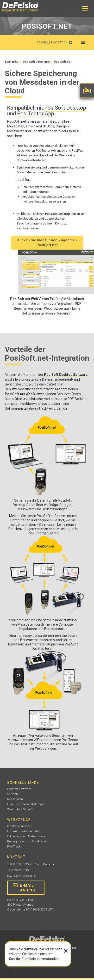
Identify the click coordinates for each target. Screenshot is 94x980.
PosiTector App (36, 114)
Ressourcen (15, 799)
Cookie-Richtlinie (22, 959)
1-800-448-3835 (18, 864)
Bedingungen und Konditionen (27, 841)
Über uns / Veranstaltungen (26, 804)
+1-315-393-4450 (19, 870)
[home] (25, 7)
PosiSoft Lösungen (36, 62)
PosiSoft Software (19, 789)
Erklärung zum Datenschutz (26, 836)
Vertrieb (13, 794)
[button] (85, 8)
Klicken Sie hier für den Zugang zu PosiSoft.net (47, 243)
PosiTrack (14, 846)
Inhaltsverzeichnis (19, 826)
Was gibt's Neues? (20, 809)
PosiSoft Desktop (65, 108)
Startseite (12, 62)
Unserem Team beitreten (24, 831)
